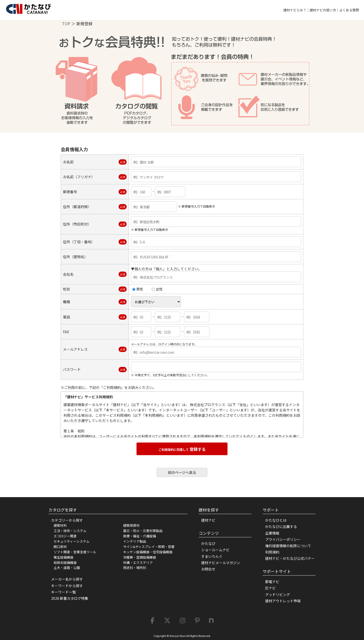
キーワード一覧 (63, 592)
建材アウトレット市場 (283, 601)
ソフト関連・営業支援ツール (75, 552)
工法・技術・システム (70, 531)
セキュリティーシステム (72, 541)
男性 (138, 289)
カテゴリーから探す (67, 520)
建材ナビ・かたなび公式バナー (290, 558)
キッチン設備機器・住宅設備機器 (148, 552)
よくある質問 (349, 10)
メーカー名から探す (67, 579)
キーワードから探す (67, 586)
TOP (66, 24)
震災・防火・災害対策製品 (143, 531)
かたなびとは (276, 520)
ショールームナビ (215, 550)
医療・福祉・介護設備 (140, 536)
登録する (182, 449)
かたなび (208, 543)
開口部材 (60, 547)
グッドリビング (278, 594)
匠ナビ (270, 588)
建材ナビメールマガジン (221, 563)
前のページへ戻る (182, 472)
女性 (157, 289)
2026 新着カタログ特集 (70, 598)
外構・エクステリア (138, 562)
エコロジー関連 (65, 536)
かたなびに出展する (281, 526)
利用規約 (272, 552)
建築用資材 (131, 525)
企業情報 (272, 533)
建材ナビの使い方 (323, 10)
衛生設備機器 (63, 557)
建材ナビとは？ (295, 10)
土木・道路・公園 (67, 568)
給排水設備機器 (65, 562)
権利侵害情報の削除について (288, 546)
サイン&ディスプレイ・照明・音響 (149, 547)
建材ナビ (208, 520)
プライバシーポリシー (283, 539)
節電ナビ (272, 582)
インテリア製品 (135, 541)
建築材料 (60, 525)
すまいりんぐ (212, 556)
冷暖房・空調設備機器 (140, 557)
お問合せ (208, 569)
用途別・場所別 (135, 568)
